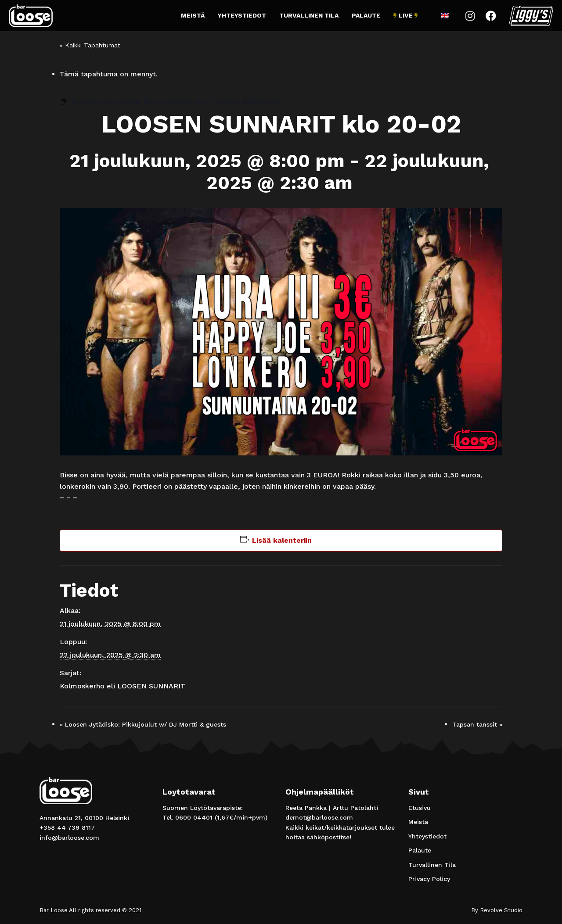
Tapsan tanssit (477, 724)
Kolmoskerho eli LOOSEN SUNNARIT (122, 686)
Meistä (193, 15)
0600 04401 (194, 817)
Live (406, 15)
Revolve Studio (501, 910)
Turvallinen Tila (309, 15)
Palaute (366, 15)
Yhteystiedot (242, 15)
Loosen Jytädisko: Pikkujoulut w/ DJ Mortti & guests (143, 724)
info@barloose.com (69, 838)
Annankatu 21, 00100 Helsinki (84, 818)
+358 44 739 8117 (67, 827)
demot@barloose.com (319, 817)
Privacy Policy (429, 879)
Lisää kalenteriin (282, 540)
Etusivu (420, 808)
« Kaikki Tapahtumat (90, 45)
